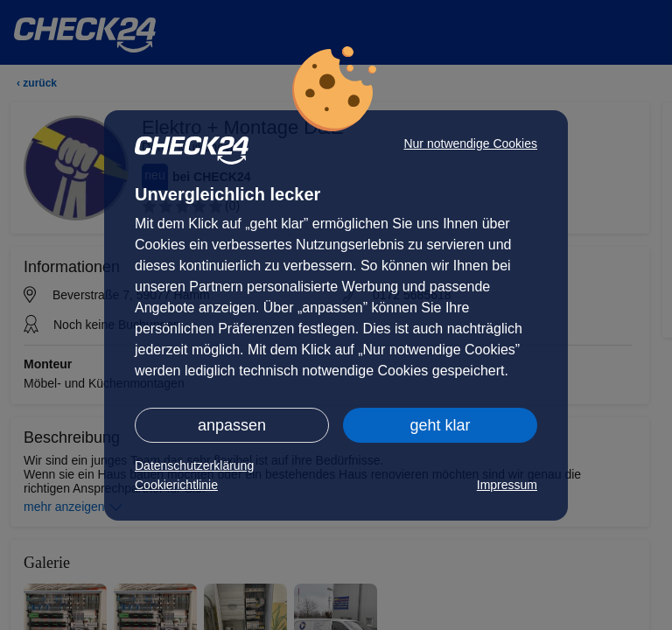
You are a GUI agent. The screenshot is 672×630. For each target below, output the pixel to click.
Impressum (507, 485)
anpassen (232, 425)
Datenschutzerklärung (194, 465)
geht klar (440, 425)
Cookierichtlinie (176, 485)
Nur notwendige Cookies (470, 143)
